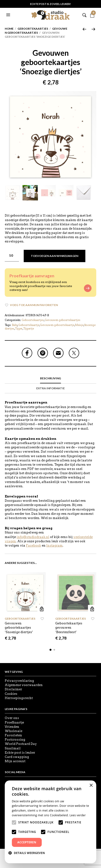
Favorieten (13, 735)
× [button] (91, 786)
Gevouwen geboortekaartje (57, 325)
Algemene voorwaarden (24, 685)
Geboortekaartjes (33, 29)
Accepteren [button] (27, 842)
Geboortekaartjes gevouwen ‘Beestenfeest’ (69, 628)
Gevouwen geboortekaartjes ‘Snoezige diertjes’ (19, 628)
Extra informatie (50, 388)
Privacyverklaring (19, 681)
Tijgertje (29, 329)
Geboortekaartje (29, 325)
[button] (9, 15)
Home (9, 29)
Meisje (79, 325)
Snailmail (13, 748)
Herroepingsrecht (19, 698)
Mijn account (15, 761)
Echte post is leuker (20, 753)
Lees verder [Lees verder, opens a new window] (78, 815)
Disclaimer (13, 689)
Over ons (12, 718)
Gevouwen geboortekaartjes (36, 31)
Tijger (19, 329)
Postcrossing (15, 740)
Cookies (11, 694)
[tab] (50, 379)
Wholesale (14, 731)
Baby (15, 325)
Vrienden (12, 727)
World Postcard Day (21, 744)
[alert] (50, 822)
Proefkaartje (14, 722)
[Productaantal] (12, 256)
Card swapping (17, 757)
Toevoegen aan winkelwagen (55, 256)
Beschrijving (50, 378)
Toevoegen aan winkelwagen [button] (42, 609)
